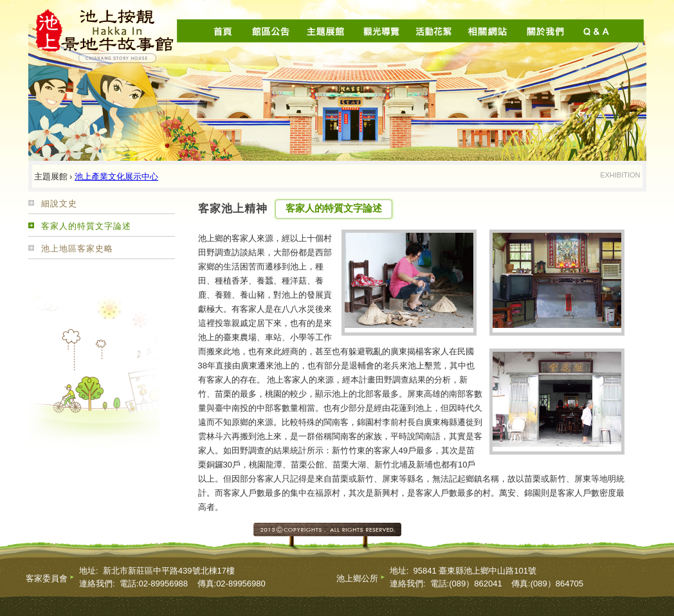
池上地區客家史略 (77, 249)
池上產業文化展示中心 (116, 177)
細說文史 (59, 204)
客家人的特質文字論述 (86, 226)
